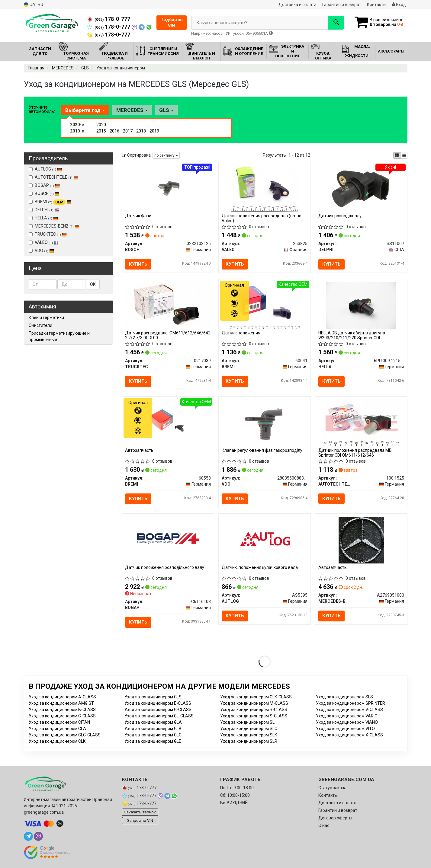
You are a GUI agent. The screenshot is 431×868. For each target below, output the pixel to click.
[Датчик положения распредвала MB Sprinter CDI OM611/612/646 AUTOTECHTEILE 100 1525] (361, 423)
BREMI (50, 202)
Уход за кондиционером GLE (153, 741)
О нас (324, 825)
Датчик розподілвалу (340, 216)
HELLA (43, 218)
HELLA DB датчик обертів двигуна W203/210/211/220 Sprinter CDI (352, 335)
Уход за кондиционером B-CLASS (62, 710)
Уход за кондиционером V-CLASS (349, 710)
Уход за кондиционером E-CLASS (158, 703)
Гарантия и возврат (342, 5)
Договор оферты (335, 818)
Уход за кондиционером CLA (57, 729)
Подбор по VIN (172, 23)
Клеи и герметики (46, 318)
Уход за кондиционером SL (247, 722)
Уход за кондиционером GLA (153, 722)
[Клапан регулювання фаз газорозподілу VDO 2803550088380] (265, 423)
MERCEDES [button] (132, 110)
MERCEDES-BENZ (54, 226)
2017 (128, 131)
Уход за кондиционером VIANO (347, 722)
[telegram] (28, 836)
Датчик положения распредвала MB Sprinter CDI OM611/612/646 (355, 453)
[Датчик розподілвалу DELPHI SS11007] (361, 188)
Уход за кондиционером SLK (249, 735)
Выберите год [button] (85, 110)
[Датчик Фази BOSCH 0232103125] (168, 188)
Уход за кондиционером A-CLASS (62, 697)
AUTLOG (45, 169)
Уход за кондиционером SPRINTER (351, 703)
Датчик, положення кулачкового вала (260, 567)
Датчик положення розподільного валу (165, 567)
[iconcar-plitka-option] (397, 155)
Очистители (40, 325)
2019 (154, 131)
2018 (141, 131)
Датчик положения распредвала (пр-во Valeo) (262, 218)
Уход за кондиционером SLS (344, 697)
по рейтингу (166, 155)
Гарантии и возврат (338, 810)
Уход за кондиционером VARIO (347, 716)
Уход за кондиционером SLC (249, 729)
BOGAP (44, 185)
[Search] (336, 23)
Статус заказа (332, 788)
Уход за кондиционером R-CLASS (254, 710)
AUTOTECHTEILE (53, 177)
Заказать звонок (140, 812)
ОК (93, 284)
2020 (101, 125)
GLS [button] (166, 110)
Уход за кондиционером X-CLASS (349, 735)
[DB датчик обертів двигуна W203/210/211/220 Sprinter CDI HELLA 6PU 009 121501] (361, 305)
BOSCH (47, 193)
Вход (399, 5)
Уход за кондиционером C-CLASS (62, 716)
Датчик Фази (138, 216)
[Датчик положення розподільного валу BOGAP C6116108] (168, 537)
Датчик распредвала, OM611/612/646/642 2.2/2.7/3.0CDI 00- (168, 335)
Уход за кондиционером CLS (153, 697)
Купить (138, 264)
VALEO (47, 242)
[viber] (38, 836)
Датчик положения (241, 333)
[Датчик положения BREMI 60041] (264, 305)
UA (30, 5)
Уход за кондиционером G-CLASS (158, 710)
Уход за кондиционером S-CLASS (254, 716)
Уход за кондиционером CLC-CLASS (65, 735)
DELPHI (44, 210)
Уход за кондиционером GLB (153, 729)
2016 (114, 131)
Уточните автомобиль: (42, 109)
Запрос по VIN (140, 820)
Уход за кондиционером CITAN (59, 722)
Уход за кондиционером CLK (57, 741)
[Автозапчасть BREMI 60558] (168, 423)
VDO (41, 251)
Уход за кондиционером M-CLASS (254, 703)
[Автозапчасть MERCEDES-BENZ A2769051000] (361, 540)
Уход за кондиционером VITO (345, 729)
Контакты (377, 5)
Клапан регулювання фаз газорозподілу (262, 450)
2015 (101, 131)
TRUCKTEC (48, 234)
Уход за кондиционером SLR (249, 741)
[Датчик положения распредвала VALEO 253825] (264, 188)
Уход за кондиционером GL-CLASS (159, 716)
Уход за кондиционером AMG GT (61, 703)
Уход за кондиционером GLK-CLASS (256, 697)
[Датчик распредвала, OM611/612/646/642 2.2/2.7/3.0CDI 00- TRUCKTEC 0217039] (168, 304)
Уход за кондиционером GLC (153, 735)
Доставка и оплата (298, 5)
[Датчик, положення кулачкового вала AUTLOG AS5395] (265, 540)
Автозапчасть (139, 450)
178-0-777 (109, 19)
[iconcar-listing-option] (404, 155)
